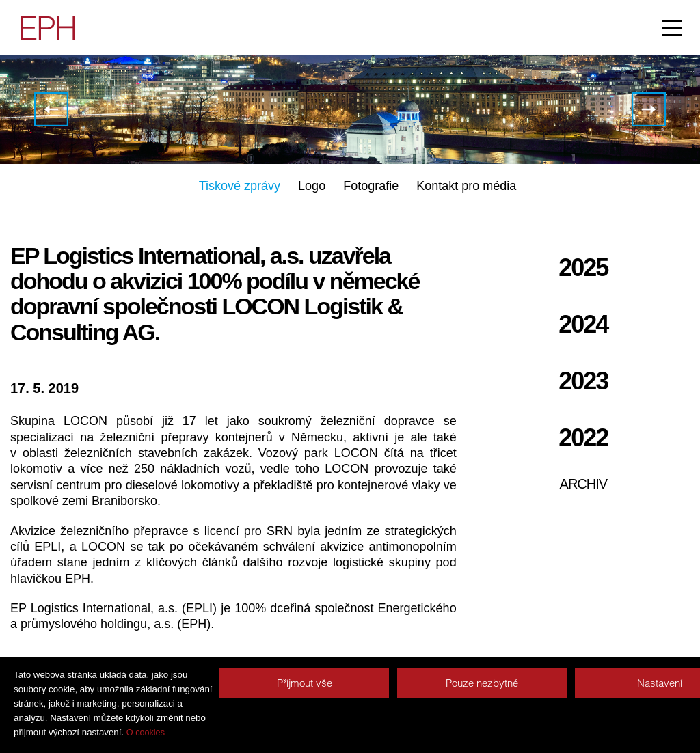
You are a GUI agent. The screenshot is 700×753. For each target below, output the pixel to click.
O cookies (146, 733)
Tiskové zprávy (240, 186)
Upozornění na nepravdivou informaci (649, 109)
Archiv (584, 484)
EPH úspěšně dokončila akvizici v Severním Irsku (51, 109)
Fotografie (371, 186)
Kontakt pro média (466, 186)
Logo (312, 186)
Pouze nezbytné (482, 683)
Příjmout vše (305, 683)
